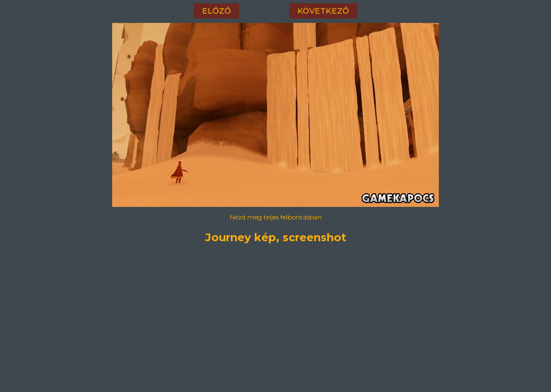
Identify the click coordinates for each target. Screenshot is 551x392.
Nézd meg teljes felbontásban (276, 217)
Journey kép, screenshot (276, 237)
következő (323, 11)
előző (216, 11)
